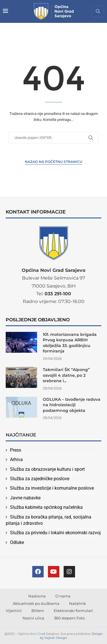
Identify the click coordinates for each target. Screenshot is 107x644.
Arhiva (16, 459)
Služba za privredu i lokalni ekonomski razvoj (55, 533)
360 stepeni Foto (69, 618)
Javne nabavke (25, 498)
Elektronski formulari (73, 611)
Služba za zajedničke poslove (40, 479)
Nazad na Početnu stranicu (53, 162)
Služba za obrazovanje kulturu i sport (47, 469)
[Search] (98, 11)
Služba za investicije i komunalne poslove (52, 488)
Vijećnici (14, 611)
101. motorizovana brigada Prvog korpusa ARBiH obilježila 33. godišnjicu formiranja (70, 343)
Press (16, 450)
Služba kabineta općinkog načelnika (46, 507)
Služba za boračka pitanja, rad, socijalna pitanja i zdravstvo (49, 520)
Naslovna (37, 596)
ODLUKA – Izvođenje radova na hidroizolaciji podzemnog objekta (72, 405)
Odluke (17, 542)
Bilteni (38, 611)
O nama (63, 596)
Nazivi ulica (33, 618)
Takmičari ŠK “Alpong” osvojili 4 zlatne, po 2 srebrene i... (66, 375)
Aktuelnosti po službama (36, 603)
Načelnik (77, 603)
